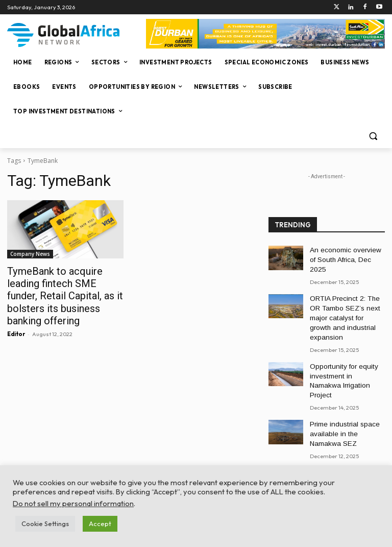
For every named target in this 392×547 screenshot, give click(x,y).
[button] (373, 136)
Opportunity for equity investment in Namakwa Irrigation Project (344, 348)
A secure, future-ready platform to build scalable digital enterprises (344, 439)
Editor (16, 317)
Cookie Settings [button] (45, 524)
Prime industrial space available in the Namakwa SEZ (346, 394)
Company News (30, 254)
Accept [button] (100, 524)
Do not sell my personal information (73, 503)
